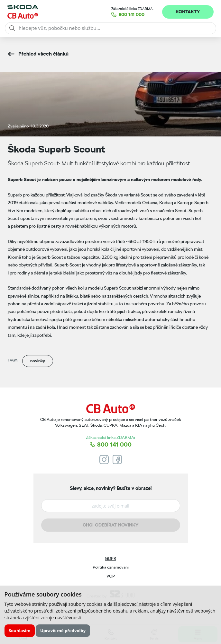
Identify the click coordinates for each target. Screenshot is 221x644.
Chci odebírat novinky (110, 525)
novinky (38, 361)
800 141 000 (132, 14)
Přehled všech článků (43, 54)
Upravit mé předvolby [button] (63, 631)
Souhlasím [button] (19, 631)
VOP (111, 576)
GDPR (110, 558)
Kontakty (188, 12)
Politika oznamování (111, 567)
